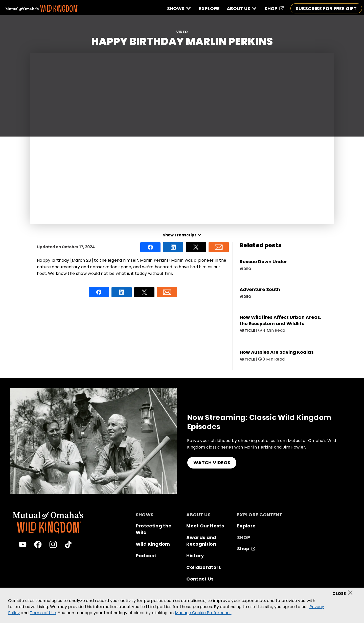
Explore (246, 526)
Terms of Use (43, 613)
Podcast (146, 556)
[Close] (344, 591)
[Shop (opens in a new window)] (274, 8)
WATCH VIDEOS (212, 463)
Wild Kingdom (153, 544)
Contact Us (200, 579)
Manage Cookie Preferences (203, 613)
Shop (243, 549)
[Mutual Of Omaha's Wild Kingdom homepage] (42, 9)
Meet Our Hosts (205, 526)
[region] (182, 605)
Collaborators (204, 567)
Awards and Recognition (201, 541)
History (195, 556)
